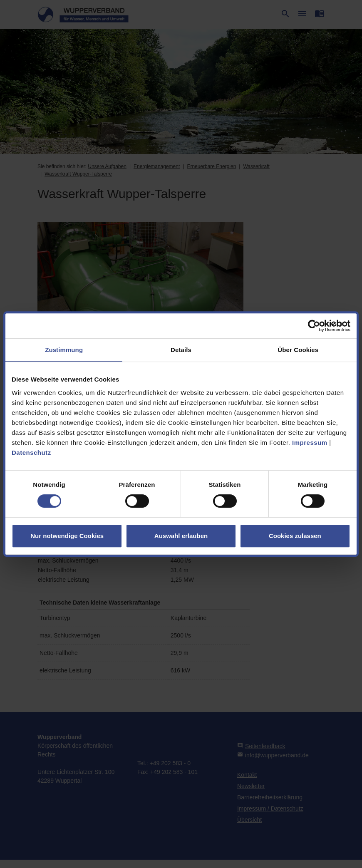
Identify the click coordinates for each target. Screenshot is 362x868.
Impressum (310, 443)
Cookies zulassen (295, 536)
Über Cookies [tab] (298, 350)
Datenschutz (31, 453)
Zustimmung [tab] (64, 350)
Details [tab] (181, 350)
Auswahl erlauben (181, 536)
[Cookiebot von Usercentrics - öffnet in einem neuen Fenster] (314, 326)
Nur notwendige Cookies (67, 536)
